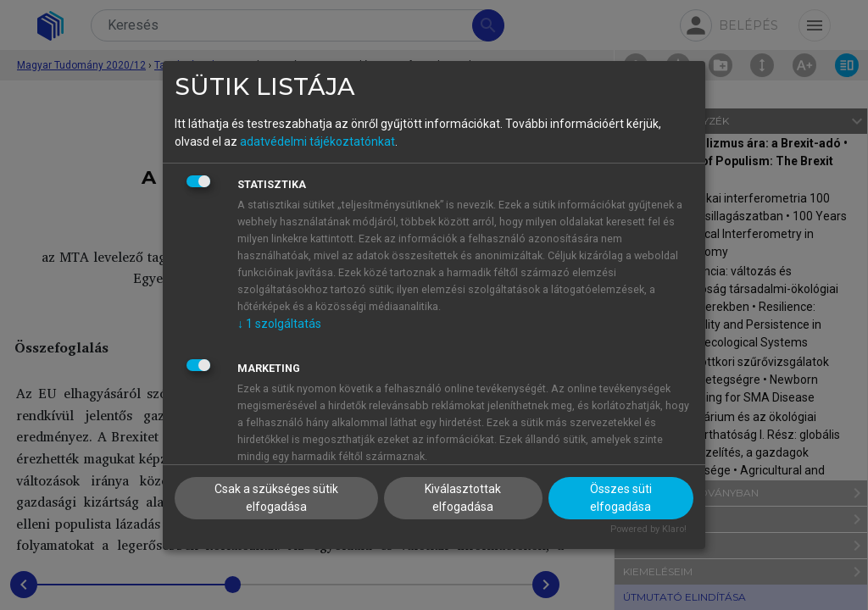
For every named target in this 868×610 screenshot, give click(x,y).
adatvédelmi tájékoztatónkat (317, 141)
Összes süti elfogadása (621, 498)
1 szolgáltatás (279, 324)
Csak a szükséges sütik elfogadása (276, 498)
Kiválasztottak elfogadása (463, 498)
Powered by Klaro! (648, 529)
